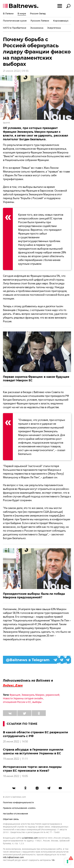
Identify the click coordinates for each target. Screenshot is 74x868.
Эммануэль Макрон (33, 695)
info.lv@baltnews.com (13, 857)
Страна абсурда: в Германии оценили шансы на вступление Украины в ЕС (33, 751)
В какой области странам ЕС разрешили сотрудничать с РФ (36, 734)
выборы (37, 702)
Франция (15, 695)
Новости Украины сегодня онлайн (23, 698)
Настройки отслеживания (15, 814)
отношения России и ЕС (17, 702)
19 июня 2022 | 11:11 (15, 759)
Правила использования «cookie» (19, 808)
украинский (52, 695)
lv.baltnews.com (30, 838)
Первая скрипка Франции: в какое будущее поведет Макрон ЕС (36, 379)
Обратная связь (11, 819)
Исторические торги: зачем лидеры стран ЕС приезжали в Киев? (32, 769)
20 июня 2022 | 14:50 (15, 742)
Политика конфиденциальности (18, 803)
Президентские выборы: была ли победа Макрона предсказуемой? (34, 596)
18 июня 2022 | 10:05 (15, 776)
